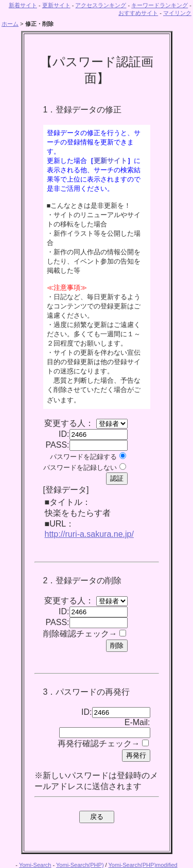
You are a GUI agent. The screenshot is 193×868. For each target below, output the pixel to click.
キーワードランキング (160, 5)
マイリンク (177, 13)
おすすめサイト (138, 13)
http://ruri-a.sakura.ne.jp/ (89, 534)
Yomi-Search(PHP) (80, 865)
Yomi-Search (35, 865)
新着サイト (23, 5)
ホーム (10, 24)
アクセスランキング (101, 5)
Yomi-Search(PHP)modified (143, 865)
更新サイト (56, 5)
